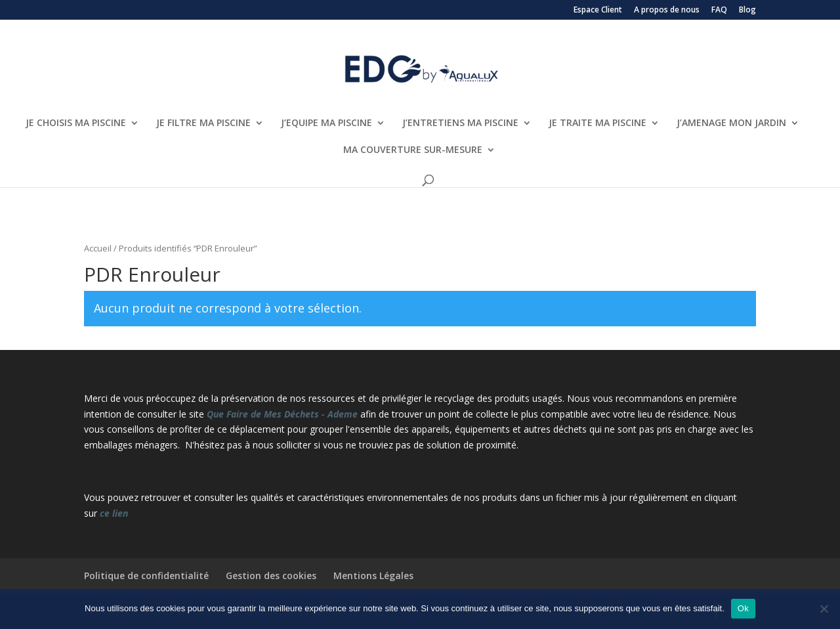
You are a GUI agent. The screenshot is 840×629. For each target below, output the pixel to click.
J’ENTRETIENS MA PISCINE (460, 123)
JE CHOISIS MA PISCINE (76, 123)
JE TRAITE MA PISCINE (598, 123)
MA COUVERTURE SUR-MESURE (413, 150)
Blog (747, 11)
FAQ (719, 11)
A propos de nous (667, 11)
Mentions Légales (373, 575)
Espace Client (598, 11)
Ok (743, 608)
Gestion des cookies (271, 575)
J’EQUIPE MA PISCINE (326, 123)
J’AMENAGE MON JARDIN (731, 123)
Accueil (98, 248)
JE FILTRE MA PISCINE (203, 123)
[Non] (824, 609)
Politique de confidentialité (146, 575)
